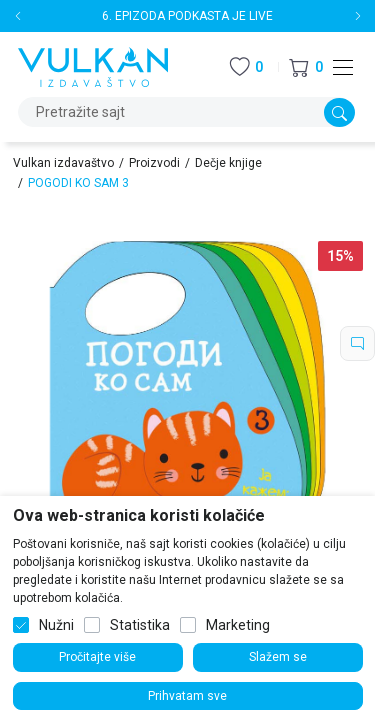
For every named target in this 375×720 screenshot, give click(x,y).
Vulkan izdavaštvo (63, 163)
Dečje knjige (228, 163)
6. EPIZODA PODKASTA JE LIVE (187, 16)
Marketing (238, 625)
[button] (306, 67)
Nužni (56, 625)
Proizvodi (154, 163)
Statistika (140, 625)
